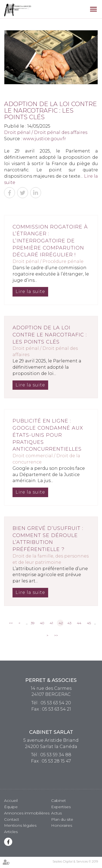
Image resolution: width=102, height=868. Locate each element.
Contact (12, 819)
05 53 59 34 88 (56, 755)
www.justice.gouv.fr (44, 139)
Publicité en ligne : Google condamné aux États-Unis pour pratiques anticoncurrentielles (48, 435)
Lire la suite (30, 291)
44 (79, 623)
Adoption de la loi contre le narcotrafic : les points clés (50, 335)
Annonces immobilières (27, 813)
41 (51, 623)
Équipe (11, 807)
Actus (56, 813)
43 (69, 623)
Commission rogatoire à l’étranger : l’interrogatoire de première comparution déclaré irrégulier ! (50, 241)
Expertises (61, 807)
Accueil (11, 800)
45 (89, 623)
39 (33, 623)
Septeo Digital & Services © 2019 (75, 861)
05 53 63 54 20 (56, 703)
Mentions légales (20, 825)
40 (42, 623)
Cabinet (58, 800)
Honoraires (62, 825)
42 (61, 623)
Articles (11, 832)
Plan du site (62, 819)
